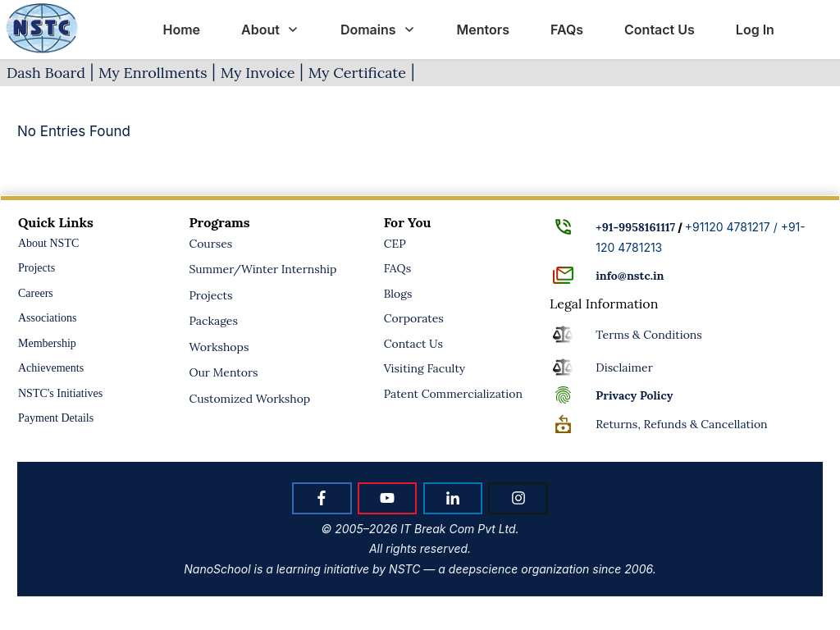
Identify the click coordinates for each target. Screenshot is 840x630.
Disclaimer (624, 367)
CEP (395, 244)
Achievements (51, 368)
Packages (213, 321)
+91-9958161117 (635, 227)
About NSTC (48, 243)
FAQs (397, 268)
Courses (210, 244)
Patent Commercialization (453, 394)
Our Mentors (223, 372)
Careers (36, 293)
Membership (47, 343)
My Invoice (258, 73)
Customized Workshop (249, 399)
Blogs (398, 294)
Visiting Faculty (425, 368)
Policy (634, 395)
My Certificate (357, 73)
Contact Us (413, 344)
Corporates (414, 318)
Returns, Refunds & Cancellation (681, 424)
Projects (37, 268)
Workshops (219, 347)
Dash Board (46, 73)
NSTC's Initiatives (60, 393)
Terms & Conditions (649, 335)
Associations (48, 318)
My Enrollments (153, 73)
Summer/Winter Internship (262, 269)
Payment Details (56, 418)
